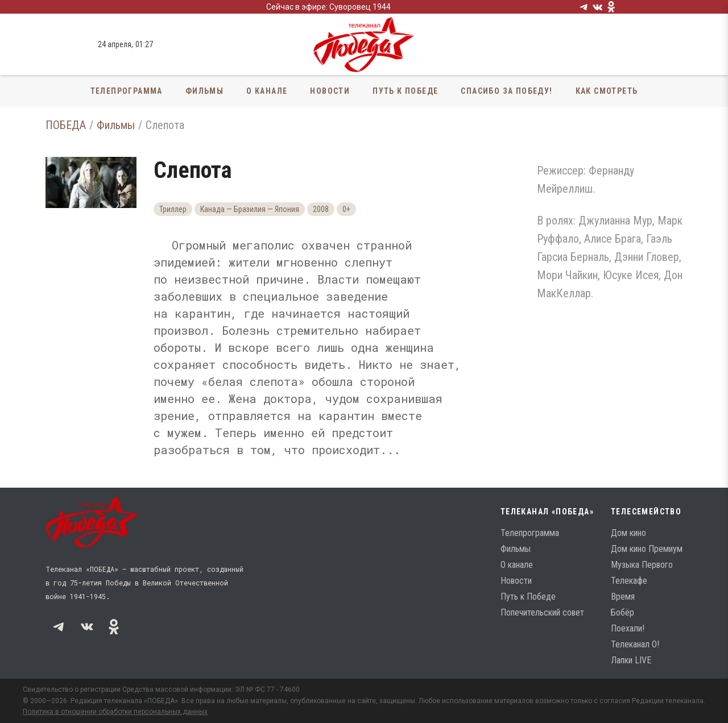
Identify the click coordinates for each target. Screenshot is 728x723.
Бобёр (622, 612)
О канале (267, 91)
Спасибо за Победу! (506, 91)
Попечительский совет (542, 612)
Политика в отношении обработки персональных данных (115, 712)
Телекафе (629, 581)
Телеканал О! (635, 644)
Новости (330, 91)
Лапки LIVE (631, 660)
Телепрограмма (127, 91)
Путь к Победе (405, 91)
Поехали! (628, 628)
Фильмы (204, 91)
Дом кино (628, 533)
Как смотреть (607, 91)
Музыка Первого (642, 565)
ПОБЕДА (66, 125)
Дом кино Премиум (647, 549)
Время (623, 597)
